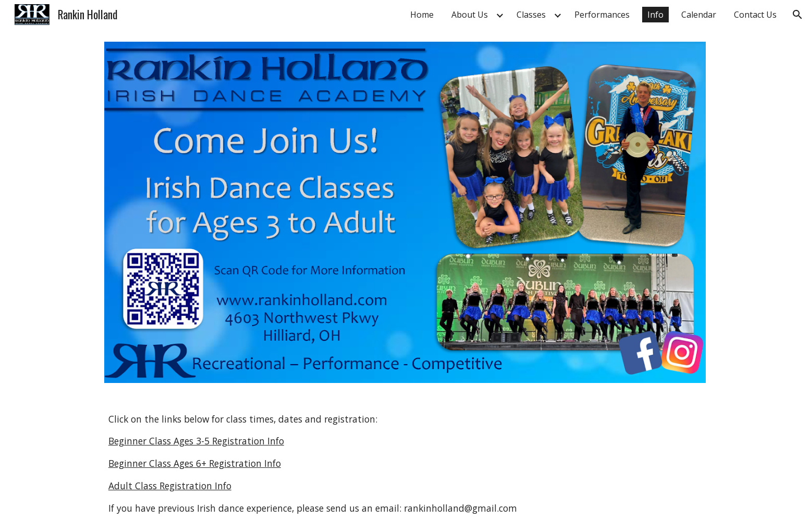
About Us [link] (470, 15)
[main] (405, 464)
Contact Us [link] (755, 15)
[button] (797, 15)
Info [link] (655, 15)
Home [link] (422, 15)
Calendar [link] (699, 15)
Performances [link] (602, 15)
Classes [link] (531, 15)
